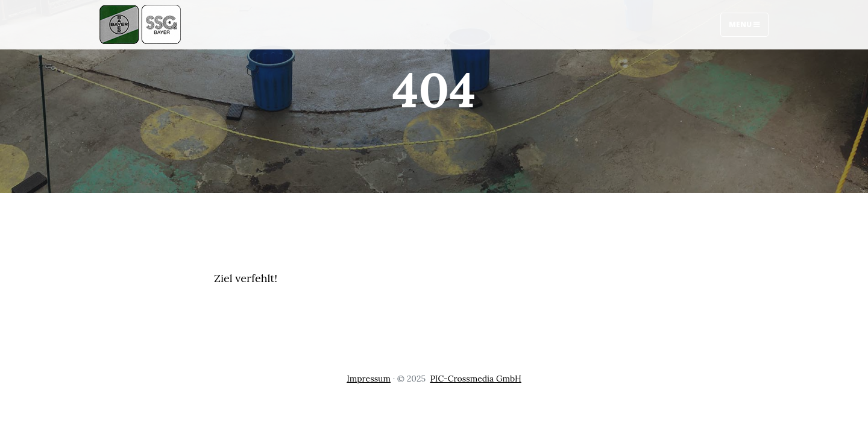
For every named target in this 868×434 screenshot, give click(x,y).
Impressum (369, 379)
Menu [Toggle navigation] (744, 24)
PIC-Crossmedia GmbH (475, 379)
